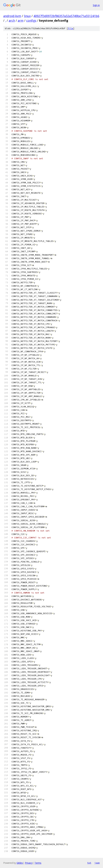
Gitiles (20, 863)
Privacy (29, 863)
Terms (38, 863)
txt (89, 863)
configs (31, 20)
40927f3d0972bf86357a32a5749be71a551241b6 (66, 16)
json (97, 863)
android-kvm (12, 16)
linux (27, 16)
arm (21, 20)
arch (12, 20)
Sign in (96, 5)
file (71, 28)
